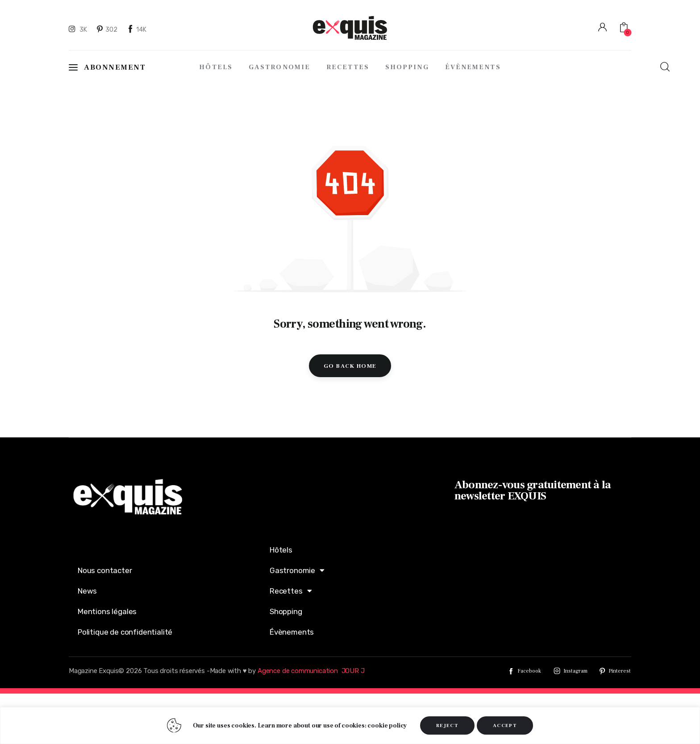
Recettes (291, 591)
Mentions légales (107, 611)
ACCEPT (505, 725)
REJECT (447, 725)
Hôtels (281, 550)
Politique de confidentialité (125, 632)
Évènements (292, 632)
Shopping (286, 611)
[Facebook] (137, 29)
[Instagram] (79, 29)
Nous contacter (105, 570)
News (87, 591)
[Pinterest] (108, 29)
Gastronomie (297, 570)
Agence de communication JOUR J (311, 671)
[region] (350, 725)
